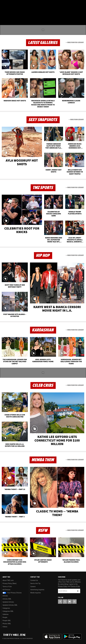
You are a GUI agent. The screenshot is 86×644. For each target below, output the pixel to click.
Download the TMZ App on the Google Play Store (72, 637)
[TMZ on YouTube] (70, 602)
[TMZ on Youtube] (14, 4)
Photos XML (7, 624)
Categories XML (8, 611)
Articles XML (7, 599)
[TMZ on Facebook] (4, 4)
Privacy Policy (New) (10, 583)
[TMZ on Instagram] (19, 4)
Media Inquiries (36, 593)
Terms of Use (7, 587)
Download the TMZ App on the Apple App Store (52, 637)
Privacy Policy (63, 586)
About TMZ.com (8, 580)
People (5, 617)
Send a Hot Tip (35, 583)
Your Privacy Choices (12, 593)
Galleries (5, 614)
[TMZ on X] (9, 4)
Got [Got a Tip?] (7, 9)
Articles (5, 596)
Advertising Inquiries (37, 590)
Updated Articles (8, 602)
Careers (33, 587)
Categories (6, 608)
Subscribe (78, 591)
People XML (7, 621)
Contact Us (34, 580)
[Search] (83, 15)
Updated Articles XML (10, 605)
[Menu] (3, 15)
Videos (5, 627)
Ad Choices (6, 590)
